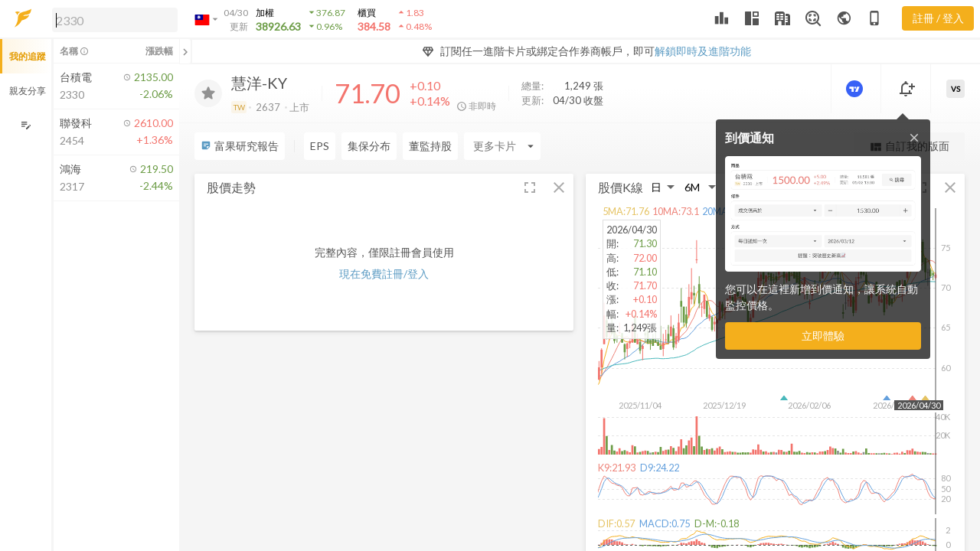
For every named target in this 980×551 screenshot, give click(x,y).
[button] (112, 19)
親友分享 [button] (28, 91)
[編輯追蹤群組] (26, 125)
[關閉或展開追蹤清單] (185, 51)
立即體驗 (823, 336)
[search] (115, 20)
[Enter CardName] (342, 146)
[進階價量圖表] (856, 89)
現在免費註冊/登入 (384, 274)
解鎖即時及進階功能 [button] (703, 51)
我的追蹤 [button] (28, 56)
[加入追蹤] (208, 93)
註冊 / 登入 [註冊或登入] (938, 18)
